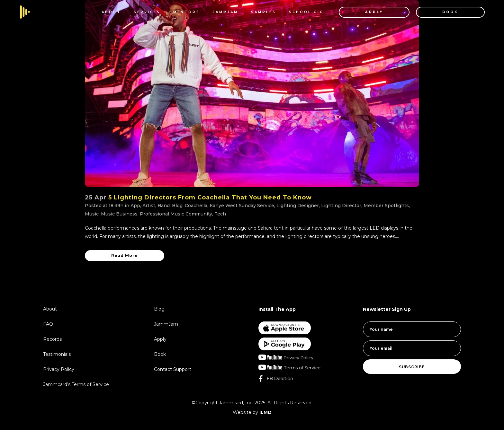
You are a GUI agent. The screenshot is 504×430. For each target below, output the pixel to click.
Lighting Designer (298, 206)
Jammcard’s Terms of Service (76, 384)
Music (92, 214)
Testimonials (57, 354)
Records (52, 339)
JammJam (166, 324)
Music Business (119, 214)
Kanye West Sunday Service (242, 206)
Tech (220, 214)
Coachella (196, 206)
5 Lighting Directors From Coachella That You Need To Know (210, 197)
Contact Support (173, 369)
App (135, 206)
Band (164, 206)
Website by (252, 412)
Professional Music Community (176, 214)
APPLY (370, 12)
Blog (177, 206)
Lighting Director (341, 206)
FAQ (48, 324)
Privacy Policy (59, 369)
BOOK (446, 12)
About (50, 309)
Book (160, 354)
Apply (160, 339)
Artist (149, 206)
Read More (125, 255)
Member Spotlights (386, 206)
